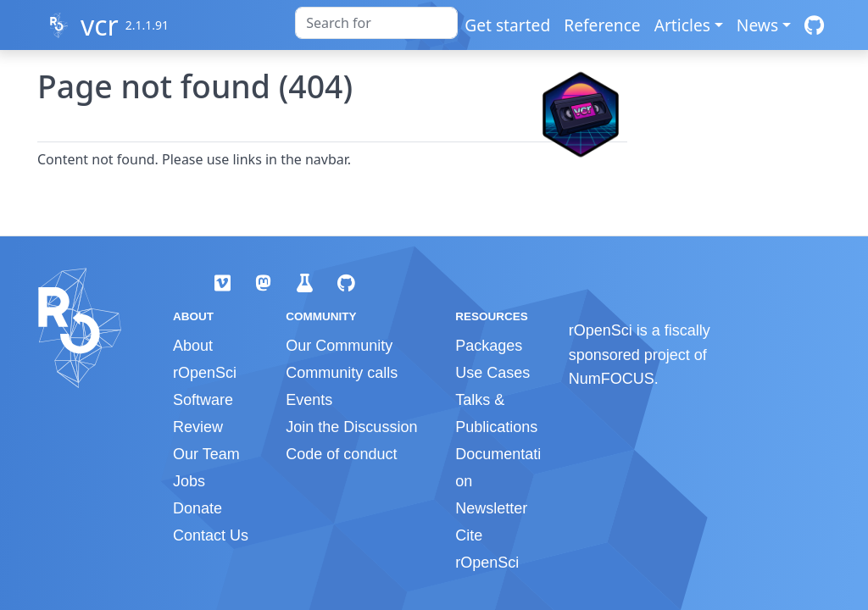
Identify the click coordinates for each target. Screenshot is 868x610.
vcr (100, 25)
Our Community (339, 346)
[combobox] (376, 23)
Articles (682, 25)
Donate (198, 508)
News (757, 25)
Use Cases (492, 373)
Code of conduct (341, 454)
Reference (602, 25)
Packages (489, 346)
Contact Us (211, 535)
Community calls (342, 373)
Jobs (189, 481)
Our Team (206, 454)
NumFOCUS (612, 379)
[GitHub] (814, 25)
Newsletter (491, 508)
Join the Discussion (351, 427)
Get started (507, 25)
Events (309, 400)
